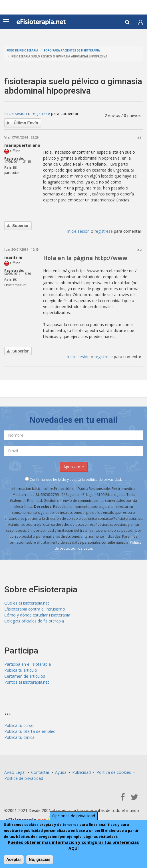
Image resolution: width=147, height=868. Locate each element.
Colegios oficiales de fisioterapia (34, 621)
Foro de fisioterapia (22, 50)
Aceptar (14, 859)
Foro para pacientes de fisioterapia (72, 50)
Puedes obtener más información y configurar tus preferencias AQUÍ (73, 845)
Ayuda (61, 772)
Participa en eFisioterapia (28, 664)
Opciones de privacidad (74, 816)
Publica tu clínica (19, 737)
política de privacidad (103, 480)
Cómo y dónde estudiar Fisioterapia (37, 615)
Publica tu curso (19, 725)
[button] (140, 22)
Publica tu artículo (21, 670)
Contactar (40, 772)
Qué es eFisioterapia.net (27, 603)
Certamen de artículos (25, 676)
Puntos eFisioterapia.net (27, 682)
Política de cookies (114, 772)
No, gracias (40, 859)
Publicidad (81, 772)
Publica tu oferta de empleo (30, 731)
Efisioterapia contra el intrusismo (35, 609)
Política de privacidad (24, 778)
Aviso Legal (15, 772)
